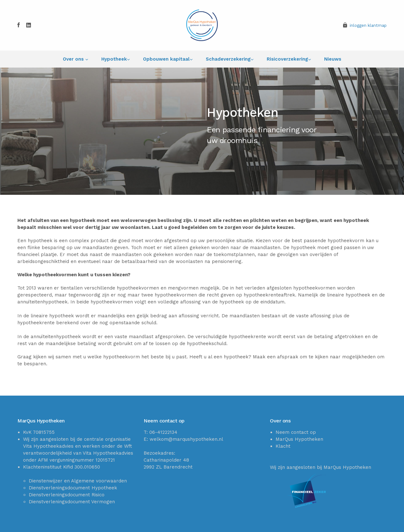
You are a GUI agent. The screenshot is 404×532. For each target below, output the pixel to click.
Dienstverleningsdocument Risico (67, 495)
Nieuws (333, 59)
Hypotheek (114, 59)
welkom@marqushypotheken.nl (186, 439)
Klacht (283, 446)
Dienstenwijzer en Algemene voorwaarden (78, 481)
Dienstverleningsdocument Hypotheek (73, 488)
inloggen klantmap (368, 25)
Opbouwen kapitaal (166, 59)
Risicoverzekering (287, 59)
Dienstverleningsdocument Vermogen (72, 502)
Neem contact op (296, 432)
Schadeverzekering (228, 59)
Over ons (74, 59)
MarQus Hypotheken (299, 439)
